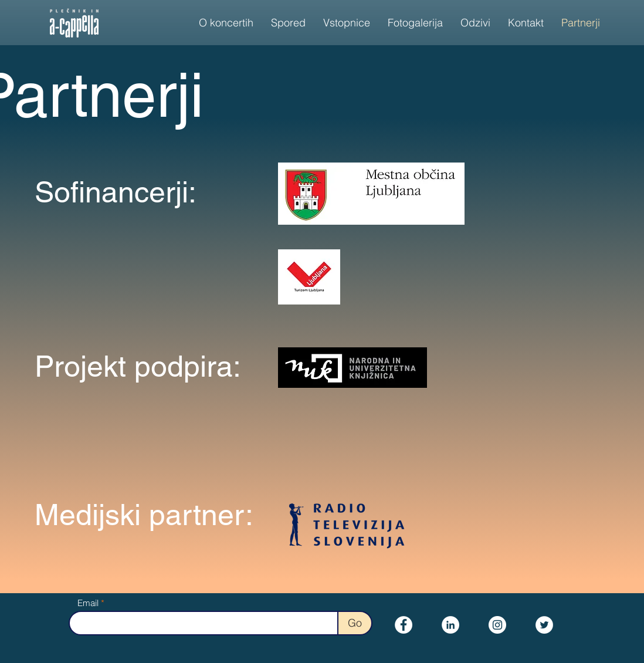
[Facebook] (404, 625)
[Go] (355, 623)
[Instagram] (497, 625)
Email (88, 603)
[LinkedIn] (450, 625)
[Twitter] (544, 625)
